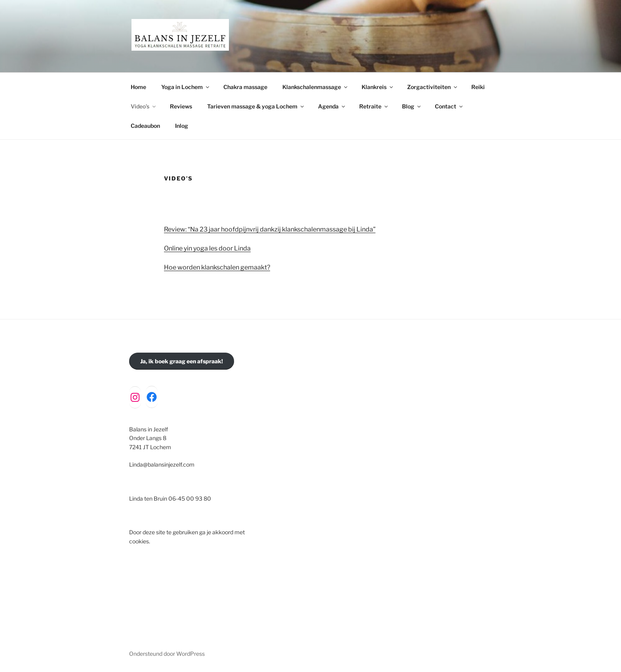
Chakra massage (245, 87)
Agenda (332, 106)
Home (138, 87)
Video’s (144, 106)
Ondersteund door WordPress (167, 654)
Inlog (182, 126)
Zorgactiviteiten (433, 87)
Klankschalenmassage (315, 87)
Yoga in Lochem (186, 87)
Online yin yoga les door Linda (207, 248)
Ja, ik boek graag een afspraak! (182, 361)
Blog (412, 106)
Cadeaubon (145, 126)
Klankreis (378, 87)
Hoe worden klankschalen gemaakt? (217, 267)
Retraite (374, 106)
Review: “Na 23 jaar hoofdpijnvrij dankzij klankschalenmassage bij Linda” (270, 229)
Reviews (181, 106)
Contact (449, 106)
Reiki (478, 87)
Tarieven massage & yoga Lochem (256, 106)
